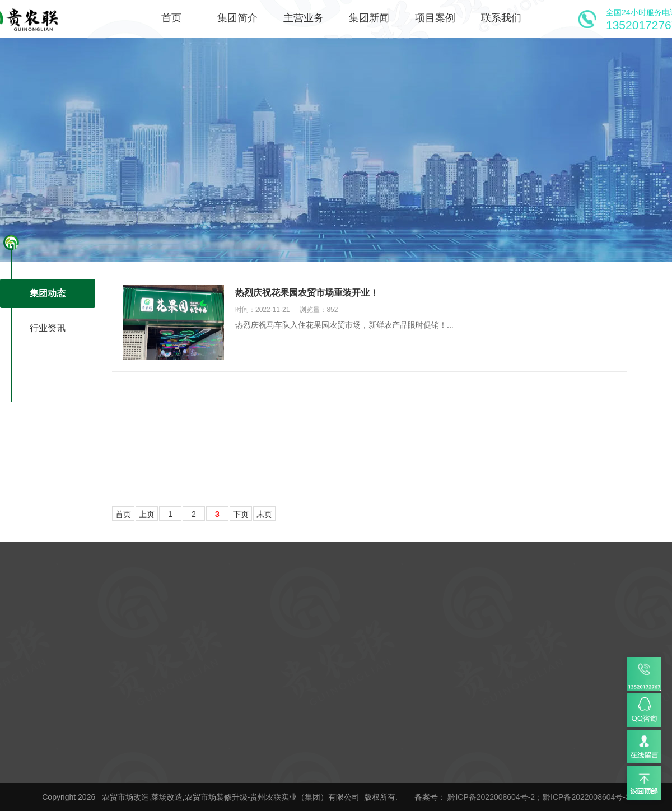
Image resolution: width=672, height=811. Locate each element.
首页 (123, 514)
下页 (241, 514)
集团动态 (48, 293)
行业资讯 (48, 328)
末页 (264, 514)
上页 (147, 514)
